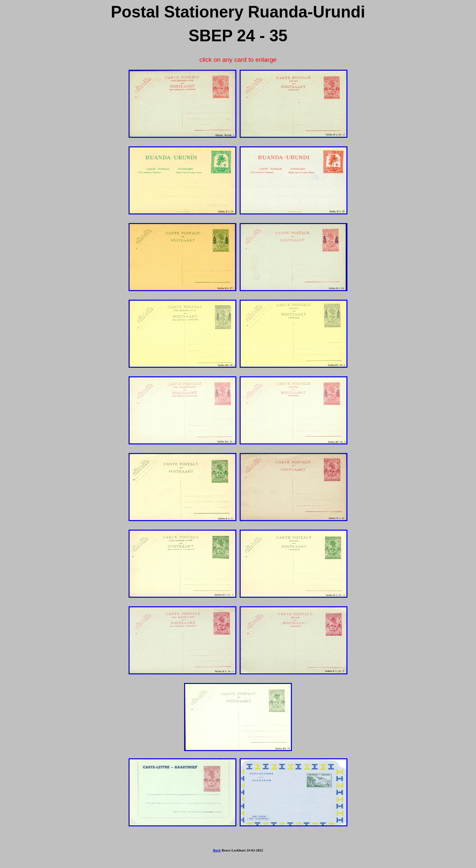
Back (217, 850)
